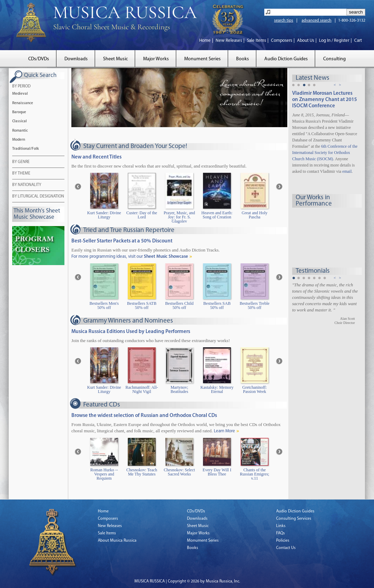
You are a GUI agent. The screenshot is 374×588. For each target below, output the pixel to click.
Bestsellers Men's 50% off (104, 306)
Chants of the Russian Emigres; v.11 (255, 474)
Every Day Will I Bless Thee (217, 472)
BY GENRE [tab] (21, 162)
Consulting (334, 59)
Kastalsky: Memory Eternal (217, 390)
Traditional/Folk (26, 149)
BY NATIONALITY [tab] (27, 185)
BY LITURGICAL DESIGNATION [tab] (38, 197)
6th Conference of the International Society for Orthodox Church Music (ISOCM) (325, 153)
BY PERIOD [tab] (21, 87)
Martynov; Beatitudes (180, 390)
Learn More (224, 431)
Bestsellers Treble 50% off (255, 306)
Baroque (19, 112)
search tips (284, 21)
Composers (282, 41)
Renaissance (23, 103)
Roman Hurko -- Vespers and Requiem (104, 474)
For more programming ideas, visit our (130, 257)
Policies (283, 541)
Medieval (20, 94)
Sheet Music (115, 59)
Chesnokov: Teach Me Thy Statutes (142, 472)
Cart (358, 41)
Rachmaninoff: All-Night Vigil (142, 390)
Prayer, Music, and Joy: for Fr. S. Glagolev (179, 217)
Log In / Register (334, 41)
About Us (306, 41)
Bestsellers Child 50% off (179, 306)
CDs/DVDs (39, 59)
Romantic (20, 131)
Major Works (156, 59)
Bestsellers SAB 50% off (217, 306)
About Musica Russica (117, 541)
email (347, 171)
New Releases (229, 41)
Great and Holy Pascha (255, 215)
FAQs (280, 533)
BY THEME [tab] (21, 174)
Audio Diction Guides (286, 59)
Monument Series (202, 59)
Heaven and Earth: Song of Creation (217, 215)
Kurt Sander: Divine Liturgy (104, 215)
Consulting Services (294, 519)
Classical (20, 121)
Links (281, 526)
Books (243, 59)
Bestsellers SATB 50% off (142, 306)
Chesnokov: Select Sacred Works (179, 472)
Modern (19, 140)
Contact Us (286, 548)
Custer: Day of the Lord (142, 215)
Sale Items (256, 41)
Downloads (76, 59)
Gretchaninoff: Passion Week (255, 390)
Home (205, 41)
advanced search (317, 21)
